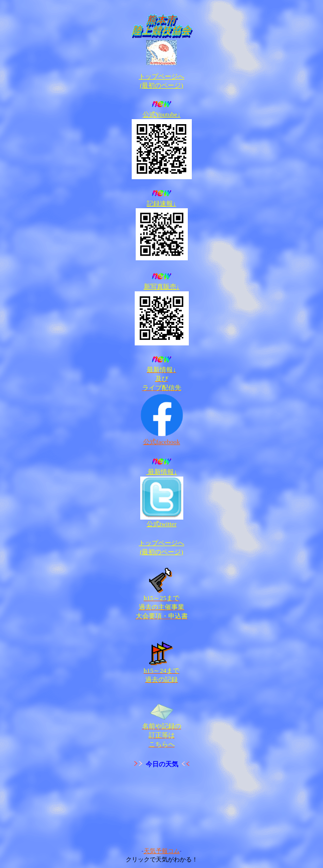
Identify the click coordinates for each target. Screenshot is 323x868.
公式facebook (162, 442)
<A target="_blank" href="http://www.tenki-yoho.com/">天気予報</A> (162, 808)
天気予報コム (162, 851)
